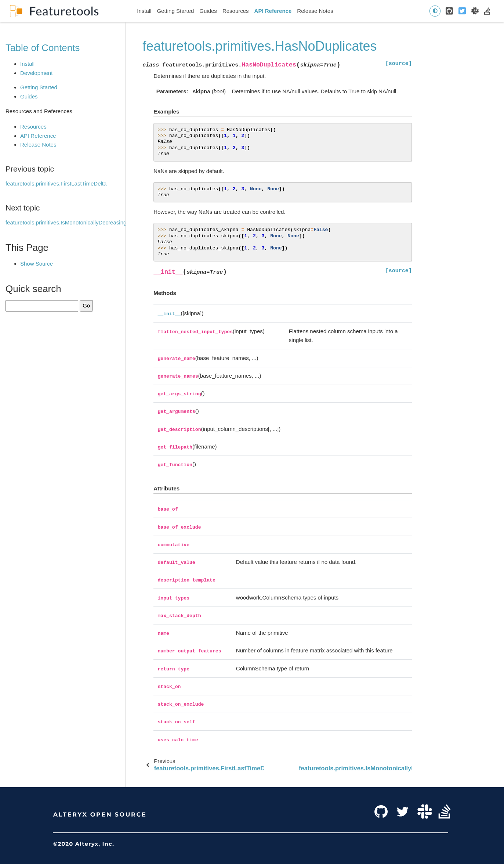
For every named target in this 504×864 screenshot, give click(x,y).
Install (144, 11)
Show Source (37, 264)
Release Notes (315, 11)
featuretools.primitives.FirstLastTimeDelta (56, 183)
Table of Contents (43, 48)
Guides (208, 11)
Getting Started (175, 11)
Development (36, 73)
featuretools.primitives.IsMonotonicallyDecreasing (66, 222)
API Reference (273, 11)
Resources (236, 11)
